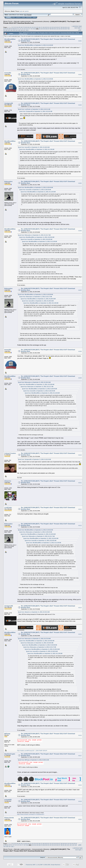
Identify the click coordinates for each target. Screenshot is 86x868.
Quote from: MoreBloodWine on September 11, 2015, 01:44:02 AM (35, 530)
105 (19, 30)
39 (27, 27)
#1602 (80, 75)
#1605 (80, 183)
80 (35, 29)
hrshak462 (8, 800)
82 (40, 29)
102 (11, 30)
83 (41, 29)
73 (22, 29)
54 (54, 27)
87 (49, 29)
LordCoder (8, 508)
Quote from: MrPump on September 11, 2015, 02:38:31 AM (33, 760)
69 (15, 29)
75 (26, 29)
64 (6, 29)
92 (58, 29)
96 (65, 29)
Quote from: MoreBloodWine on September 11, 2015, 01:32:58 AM (35, 295)
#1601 (80, 41)
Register (29, 17)
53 (52, 27)
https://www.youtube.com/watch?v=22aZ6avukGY (31, 814)
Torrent (29, 15)
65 (8, 29)
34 (18, 27)
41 (30, 27)
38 (25, 27)
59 (63, 27)
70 (17, 29)
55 (56, 27)
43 (34, 27)
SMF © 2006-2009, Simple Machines (50, 865)
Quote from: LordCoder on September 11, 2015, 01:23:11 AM (34, 109)
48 (43, 27)
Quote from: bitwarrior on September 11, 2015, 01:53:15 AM (34, 612)
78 (31, 29)
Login (23, 17)
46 (40, 27)
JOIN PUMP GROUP (41, 751)
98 (69, 29)
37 (23, 27)
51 (49, 27)
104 (17, 30)
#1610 (80, 455)
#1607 (80, 290)
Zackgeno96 (9, 103)
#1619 (80, 801)
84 (43, 29)
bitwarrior (8, 481)
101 (9, 30)
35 (19, 27)
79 (33, 29)
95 (63, 29)
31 (12, 27)
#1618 (80, 785)
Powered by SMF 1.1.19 (32, 865)
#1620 (80, 819)
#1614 (80, 608)
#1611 (80, 483)
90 (54, 29)
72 (20, 29)
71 (19, 29)
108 (27, 30)
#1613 (80, 526)
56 (58, 27)
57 (60, 27)
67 (11, 29)
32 (14, 27)
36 (21, 27)
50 (47, 27)
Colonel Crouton (10, 453)
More (34, 17)
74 (24, 29)
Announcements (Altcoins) (41, 21)
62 (69, 27)
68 (13, 29)
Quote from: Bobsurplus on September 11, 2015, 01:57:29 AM (34, 639)
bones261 (8, 73)
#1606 (80, 231)
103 (14, 30)
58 (61, 27)
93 (60, 29)
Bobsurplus (8, 181)
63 (4, 29)
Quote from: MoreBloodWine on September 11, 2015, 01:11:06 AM (35, 45)
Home (8, 17)
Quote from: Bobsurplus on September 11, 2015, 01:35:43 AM (34, 382)
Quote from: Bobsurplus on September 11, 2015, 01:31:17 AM (34, 235)
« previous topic (77, 26)
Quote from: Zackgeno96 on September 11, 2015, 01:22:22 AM (36, 111)
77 (30, 29)
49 (45, 27)
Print (80, 30)
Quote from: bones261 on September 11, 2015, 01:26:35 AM (34, 147)
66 (10, 29)
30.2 (25, 15)
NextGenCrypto (10, 754)
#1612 (80, 509)
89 (52, 29)
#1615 (80, 634)
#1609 (80, 378)
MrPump (7, 734)
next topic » (78, 28)
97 (67, 29)
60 (65, 27)
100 (6, 30)
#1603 (80, 105)
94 (61, 29)
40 (29, 27)
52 (51, 27)
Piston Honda (9, 818)
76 (28, 29)
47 (41, 27)
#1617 (80, 756)
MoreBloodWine (10, 39)
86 (47, 29)
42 (32, 27)
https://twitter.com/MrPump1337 (26, 751)
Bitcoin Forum (8, 21)
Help (14, 17)
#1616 (80, 735)
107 (24, 30)
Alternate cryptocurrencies (22, 21)
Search (18, 17)
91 (56, 29)
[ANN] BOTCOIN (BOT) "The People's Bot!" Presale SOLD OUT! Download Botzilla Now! (37, 850)
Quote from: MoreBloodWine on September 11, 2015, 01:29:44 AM (35, 188)
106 (22, 30)
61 (67, 27)
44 (36, 27)
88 (50, 29)
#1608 (80, 351)
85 (45, 29)
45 (38, 27)
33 (16, 27)
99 (4, 30)
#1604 (80, 143)
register (26, 11)
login (21, 11)
